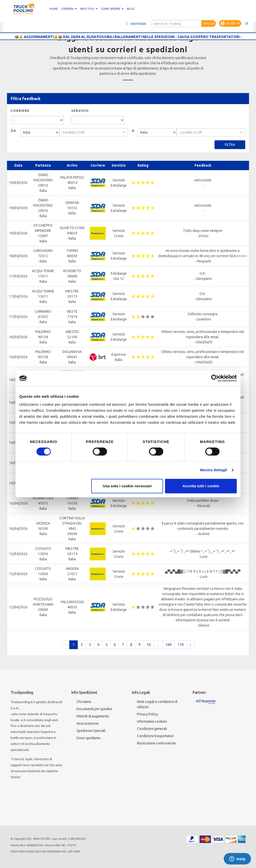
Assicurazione (87, 723)
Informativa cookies (152, 721)
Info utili (89, 9)
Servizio (80, 111)
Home (54, 9)
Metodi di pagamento (93, 716)
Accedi (230, 24)
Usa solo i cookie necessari (127, 486)
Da (13, 131)
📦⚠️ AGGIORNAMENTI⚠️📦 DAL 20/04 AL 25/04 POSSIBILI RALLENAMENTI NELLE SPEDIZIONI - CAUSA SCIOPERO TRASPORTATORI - (128, 37)
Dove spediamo (88, 738)
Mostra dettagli (213, 470)
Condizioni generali (152, 729)
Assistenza (135, 24)
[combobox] (94, 132)
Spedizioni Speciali (91, 731)
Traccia (209, 24)
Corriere (20, 111)
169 (168, 645)
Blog (131, 9)
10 (149, 645)
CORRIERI (69, 9)
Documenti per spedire (94, 709)
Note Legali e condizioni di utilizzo (157, 704)
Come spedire (112, 9)
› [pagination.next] (190, 645)
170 (181, 645)
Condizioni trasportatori (155, 736)
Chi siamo (84, 702)
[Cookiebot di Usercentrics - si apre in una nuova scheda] (215, 378)
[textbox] (92, 132)
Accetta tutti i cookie (201, 486)
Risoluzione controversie (156, 743)
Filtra (230, 145)
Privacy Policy (147, 714)
